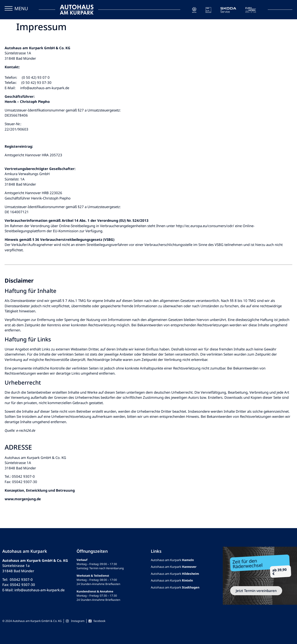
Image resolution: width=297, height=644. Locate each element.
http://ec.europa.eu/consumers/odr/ (205, 226)
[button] (9, 10)
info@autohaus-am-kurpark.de (45, 88)
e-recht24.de (26, 430)
